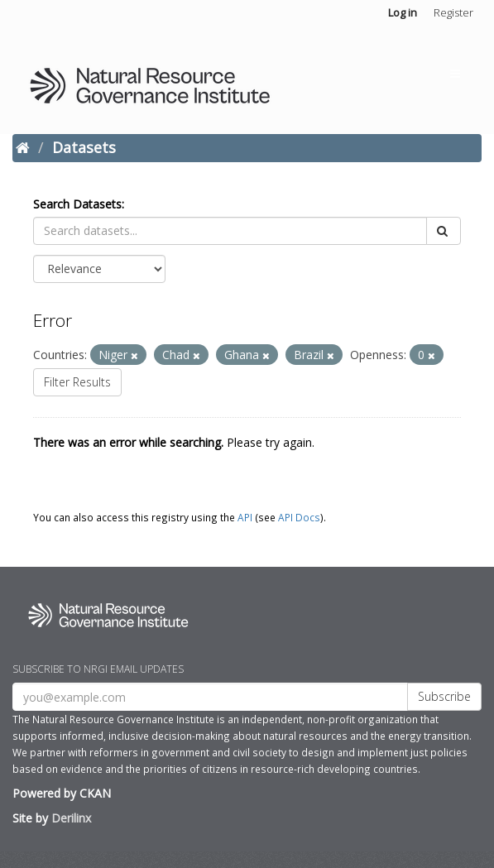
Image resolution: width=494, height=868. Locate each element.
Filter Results (77, 382)
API (245, 517)
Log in (403, 12)
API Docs (299, 517)
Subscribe (444, 696)
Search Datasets (77, 204)
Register (453, 12)
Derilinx (71, 818)
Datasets (84, 147)
